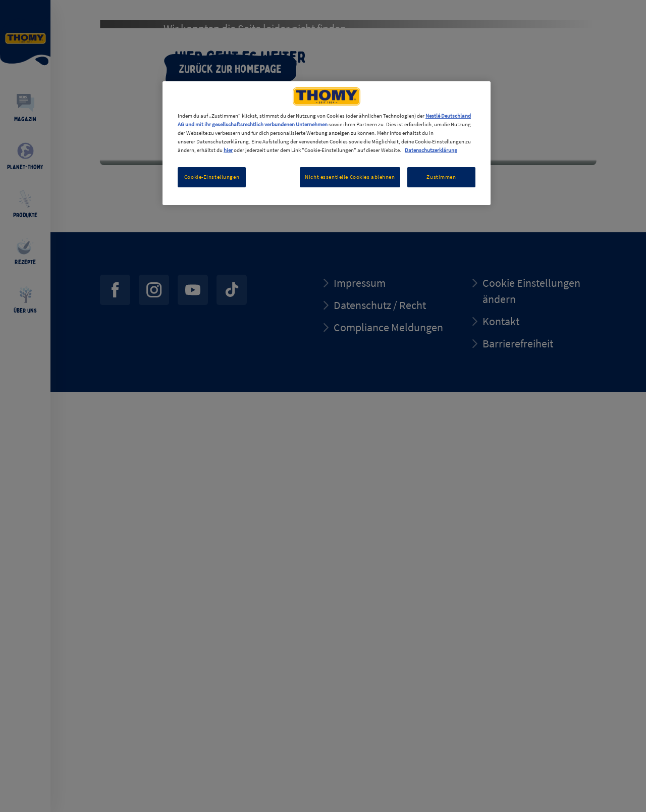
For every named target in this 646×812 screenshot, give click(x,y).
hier (228, 150)
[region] (327, 143)
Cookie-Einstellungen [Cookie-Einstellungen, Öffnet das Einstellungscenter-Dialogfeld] (212, 177)
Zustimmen (441, 177)
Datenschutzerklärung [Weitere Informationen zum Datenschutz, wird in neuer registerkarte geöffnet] (431, 150)
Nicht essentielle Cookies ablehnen (350, 177)
